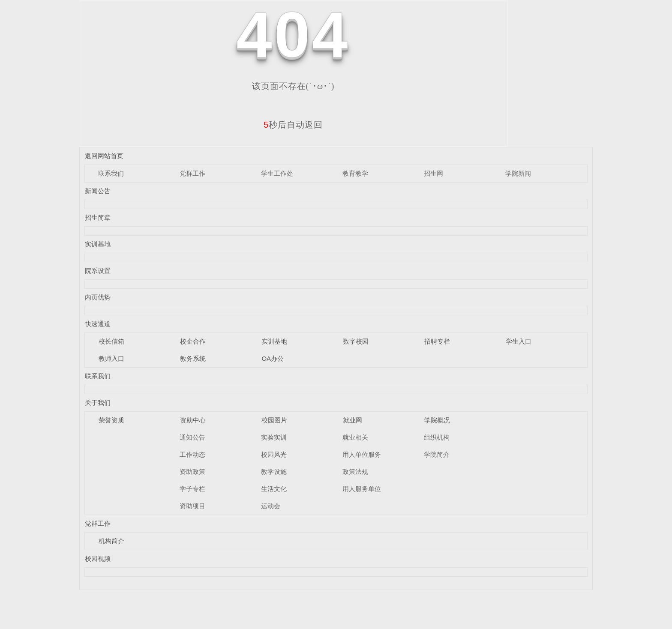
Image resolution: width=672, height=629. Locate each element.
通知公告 (192, 437)
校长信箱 (111, 341)
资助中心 (193, 420)
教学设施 (274, 472)
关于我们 (98, 403)
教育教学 (355, 173)
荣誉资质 (111, 420)
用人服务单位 (362, 489)
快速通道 (98, 324)
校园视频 (98, 559)
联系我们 (111, 173)
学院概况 (437, 420)
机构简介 (111, 541)
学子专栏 (192, 489)
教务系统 (193, 358)
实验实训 (274, 437)
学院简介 (437, 454)
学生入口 (519, 341)
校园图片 (274, 420)
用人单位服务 (362, 454)
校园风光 (274, 454)
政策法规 (355, 472)
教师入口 (111, 358)
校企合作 (193, 341)
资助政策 (192, 472)
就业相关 (355, 437)
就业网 (352, 420)
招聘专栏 (437, 341)
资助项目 (192, 506)
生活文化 (274, 489)
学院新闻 (518, 173)
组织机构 (437, 437)
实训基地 (98, 244)
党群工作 (192, 173)
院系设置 (98, 271)
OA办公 (273, 358)
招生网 (433, 173)
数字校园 (356, 341)
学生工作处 (277, 173)
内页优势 (98, 297)
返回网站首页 (104, 156)
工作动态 (192, 454)
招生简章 (98, 217)
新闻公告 (98, 191)
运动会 (271, 506)
